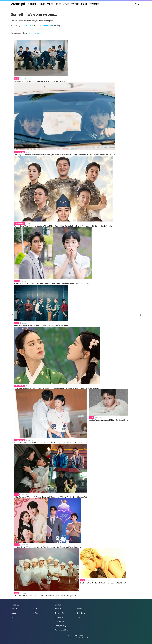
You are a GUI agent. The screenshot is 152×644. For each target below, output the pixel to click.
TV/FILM (75, 4)
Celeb (58, 4)
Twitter (13, 617)
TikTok (35, 609)
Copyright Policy (61, 626)
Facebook (14, 609)
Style (66, 4)
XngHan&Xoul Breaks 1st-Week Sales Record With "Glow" (103, 583)
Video (50, 4)
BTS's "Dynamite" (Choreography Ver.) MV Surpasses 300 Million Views (41, 325)
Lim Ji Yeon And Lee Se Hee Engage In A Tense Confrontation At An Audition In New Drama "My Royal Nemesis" (57, 388)
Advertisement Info (62, 630)
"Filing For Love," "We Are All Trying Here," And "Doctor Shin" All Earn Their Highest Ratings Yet (50, 497)
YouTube (36, 613)
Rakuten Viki (80, 638)
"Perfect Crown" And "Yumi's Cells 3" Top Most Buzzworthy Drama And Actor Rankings (47, 547)
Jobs (79, 617)
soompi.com (26, 25)
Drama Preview (19, 152)
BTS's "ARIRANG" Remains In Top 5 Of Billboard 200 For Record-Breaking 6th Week (46, 596)
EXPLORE (32, 4)
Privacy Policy (60, 617)
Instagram (14, 613)
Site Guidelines (82, 609)
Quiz (43, 4)
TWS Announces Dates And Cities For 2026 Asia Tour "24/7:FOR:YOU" (41, 81)
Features (94, 4)
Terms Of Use (60, 613)
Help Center (81, 613)
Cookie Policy (60, 621)
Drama (17, 281)
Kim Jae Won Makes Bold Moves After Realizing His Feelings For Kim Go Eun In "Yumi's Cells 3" (51, 443)
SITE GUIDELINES (45, 25)
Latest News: (34, 33)
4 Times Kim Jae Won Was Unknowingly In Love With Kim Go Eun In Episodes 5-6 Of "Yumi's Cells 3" (53, 283)
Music (84, 4)
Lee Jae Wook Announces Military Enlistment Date (108, 420)
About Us (58, 609)
